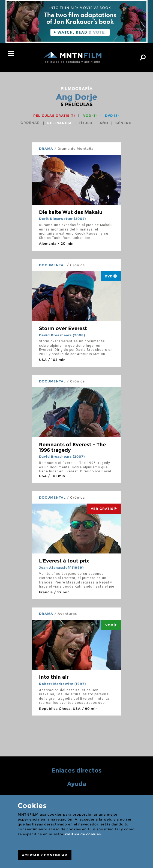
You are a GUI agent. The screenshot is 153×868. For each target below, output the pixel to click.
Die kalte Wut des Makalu (71, 212)
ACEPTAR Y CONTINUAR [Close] (45, 855)
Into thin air (54, 677)
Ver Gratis (104, 509)
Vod (111, 625)
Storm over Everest (63, 328)
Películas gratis (54, 116)
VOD (90, 116)
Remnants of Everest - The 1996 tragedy (72, 447)
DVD (112, 116)
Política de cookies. (83, 834)
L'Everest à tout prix (64, 561)
